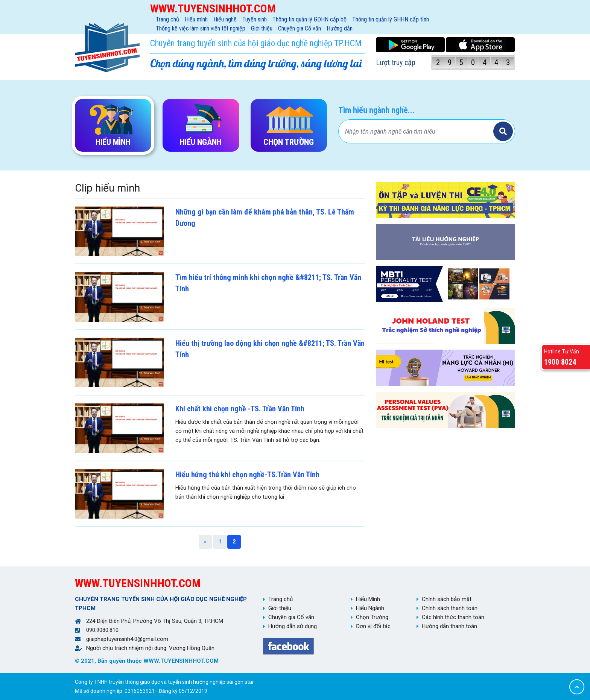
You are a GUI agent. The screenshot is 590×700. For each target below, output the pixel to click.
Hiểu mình (196, 19)
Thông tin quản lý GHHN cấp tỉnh (391, 19)
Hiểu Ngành (370, 608)
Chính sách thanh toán (450, 608)
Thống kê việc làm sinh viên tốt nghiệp (201, 28)
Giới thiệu (262, 28)
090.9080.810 (102, 630)
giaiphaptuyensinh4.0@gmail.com (127, 639)
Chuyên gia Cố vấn (300, 28)
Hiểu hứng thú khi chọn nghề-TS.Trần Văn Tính (247, 475)
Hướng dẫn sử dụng (293, 626)
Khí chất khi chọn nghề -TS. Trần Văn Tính (240, 409)
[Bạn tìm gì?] (417, 131)
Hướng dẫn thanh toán (449, 626)
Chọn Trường (372, 617)
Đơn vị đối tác (373, 626)
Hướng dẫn (340, 28)
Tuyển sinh (255, 19)
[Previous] (205, 542)
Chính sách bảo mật (447, 599)
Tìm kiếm (503, 131)
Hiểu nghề (225, 19)
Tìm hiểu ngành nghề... (376, 110)
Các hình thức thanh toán (453, 617)
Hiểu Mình (368, 599)
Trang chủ (167, 19)
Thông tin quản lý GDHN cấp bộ (309, 19)
